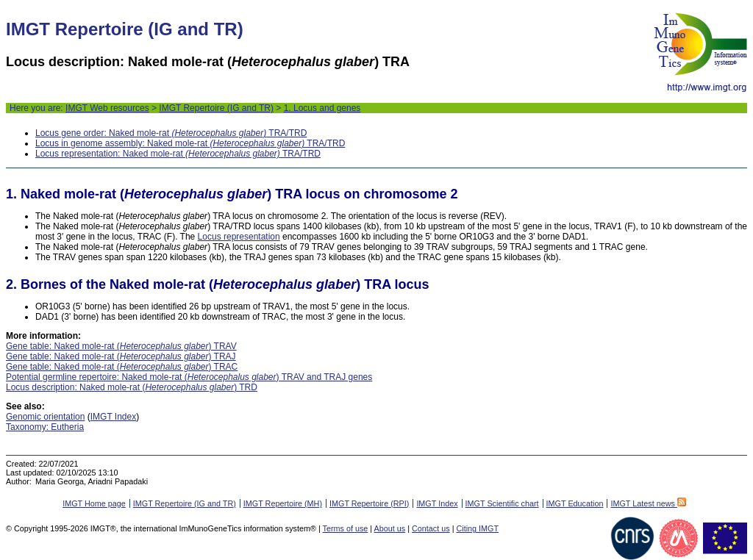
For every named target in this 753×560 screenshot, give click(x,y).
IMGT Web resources (107, 108)
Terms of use (346, 528)
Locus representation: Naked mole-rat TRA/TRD (178, 154)
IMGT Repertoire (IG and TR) (216, 108)
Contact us (431, 528)
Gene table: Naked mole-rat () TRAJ (121, 356)
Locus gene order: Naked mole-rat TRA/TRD (171, 133)
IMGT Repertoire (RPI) (369, 503)
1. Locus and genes (322, 108)
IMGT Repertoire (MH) (283, 503)
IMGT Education (575, 503)
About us (390, 528)
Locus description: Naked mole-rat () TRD (132, 387)
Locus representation (239, 237)
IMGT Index (113, 417)
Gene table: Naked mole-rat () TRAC (122, 367)
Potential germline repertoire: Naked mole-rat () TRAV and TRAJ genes (189, 377)
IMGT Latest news (648, 503)
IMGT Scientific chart (502, 503)
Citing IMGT (477, 528)
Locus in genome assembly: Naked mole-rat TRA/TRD (190, 143)
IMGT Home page (94, 503)
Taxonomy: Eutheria (45, 427)
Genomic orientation (45, 417)
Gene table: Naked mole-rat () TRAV (121, 346)
